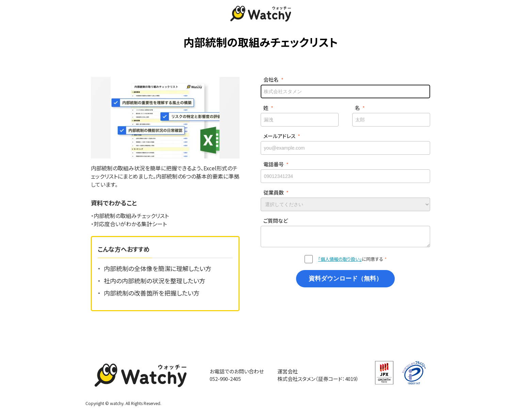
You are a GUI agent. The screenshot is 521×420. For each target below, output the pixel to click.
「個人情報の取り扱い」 (340, 259)
